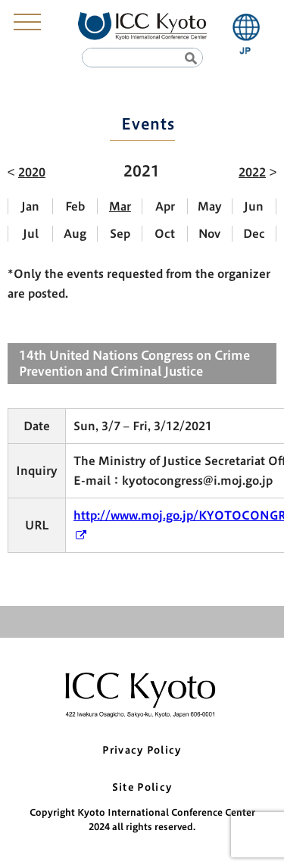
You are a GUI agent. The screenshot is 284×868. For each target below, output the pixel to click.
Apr (165, 206)
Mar (120, 206)
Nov (209, 234)
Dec (254, 234)
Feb (75, 206)
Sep (120, 234)
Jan (30, 206)
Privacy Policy (142, 750)
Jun (254, 206)
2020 (32, 172)
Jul (31, 234)
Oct (165, 234)
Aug (75, 234)
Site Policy (142, 787)
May (210, 206)
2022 (252, 172)
